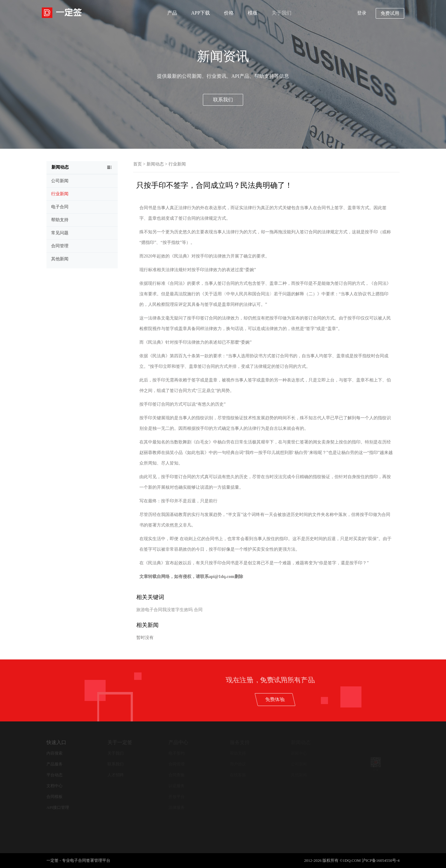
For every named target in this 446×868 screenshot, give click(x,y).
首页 (138, 164)
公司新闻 (299, 764)
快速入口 (56, 742)
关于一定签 (120, 742)
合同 (198, 610)
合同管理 (177, 764)
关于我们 (282, 13)
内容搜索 (55, 753)
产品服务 (55, 764)
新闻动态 (155, 164)
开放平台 (177, 797)
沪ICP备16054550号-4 (381, 860)
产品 (172, 13)
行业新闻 (177, 164)
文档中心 (55, 786)
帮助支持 (238, 753)
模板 (253, 13)
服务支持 (240, 742)
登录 (362, 13)
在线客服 (238, 775)
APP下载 (201, 13)
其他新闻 (299, 775)
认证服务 (177, 786)
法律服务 (177, 807)
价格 (229, 13)
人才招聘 (116, 775)
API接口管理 (58, 807)
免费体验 (371, 699)
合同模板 (55, 797)
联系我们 (223, 100)
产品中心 (178, 742)
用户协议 (238, 764)
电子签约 (177, 753)
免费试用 (390, 13)
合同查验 (177, 775)
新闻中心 (299, 753)
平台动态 (55, 775)
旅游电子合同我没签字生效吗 (164, 610)
